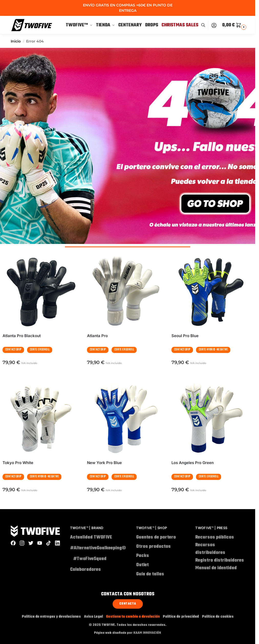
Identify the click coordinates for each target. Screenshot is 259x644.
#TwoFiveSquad (93, 559)
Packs (143, 556)
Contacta (128, 604)
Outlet (142, 565)
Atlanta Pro (97, 336)
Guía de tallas (150, 574)
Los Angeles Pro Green (193, 463)
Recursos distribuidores (210, 549)
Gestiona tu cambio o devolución (133, 617)
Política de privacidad (181, 617)
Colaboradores (85, 570)
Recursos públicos (215, 537)
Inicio (16, 41)
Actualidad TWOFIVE (91, 537)
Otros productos (153, 547)
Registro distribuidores (220, 560)
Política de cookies (218, 617)
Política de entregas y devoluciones (51, 617)
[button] (235, 25)
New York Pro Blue (104, 463)
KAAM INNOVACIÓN (147, 633)
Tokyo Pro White (18, 463)
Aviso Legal (93, 617)
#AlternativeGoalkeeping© (98, 548)
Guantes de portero (156, 537)
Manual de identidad (216, 568)
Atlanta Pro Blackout (22, 336)
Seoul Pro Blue (185, 336)
